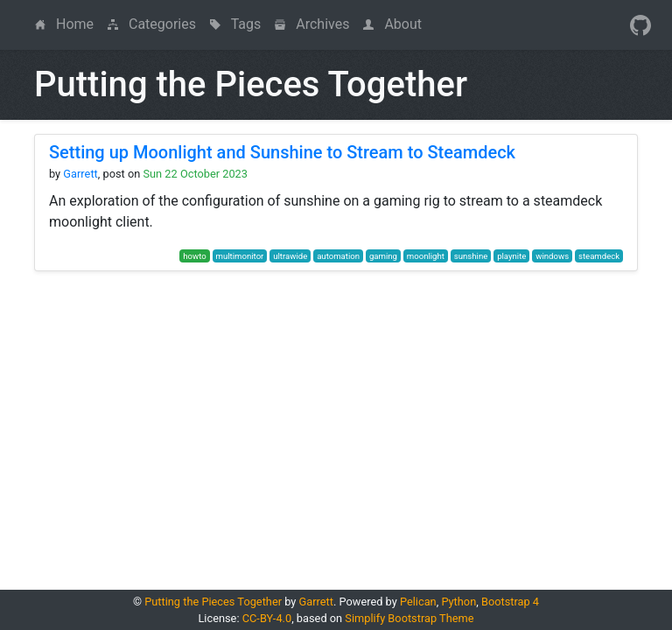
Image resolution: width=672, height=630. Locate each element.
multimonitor (240, 256)
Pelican (418, 602)
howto (194, 256)
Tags (235, 24)
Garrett (80, 174)
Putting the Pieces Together (213, 602)
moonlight (426, 256)
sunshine (471, 256)
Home (68, 23)
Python (458, 602)
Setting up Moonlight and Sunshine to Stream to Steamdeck (282, 152)
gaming (383, 256)
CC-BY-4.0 (267, 618)
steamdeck (599, 256)
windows (552, 256)
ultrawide (290, 256)
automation (338, 256)
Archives (312, 24)
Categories (152, 24)
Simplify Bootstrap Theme (409, 618)
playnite (511, 256)
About (392, 24)
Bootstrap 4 (510, 602)
